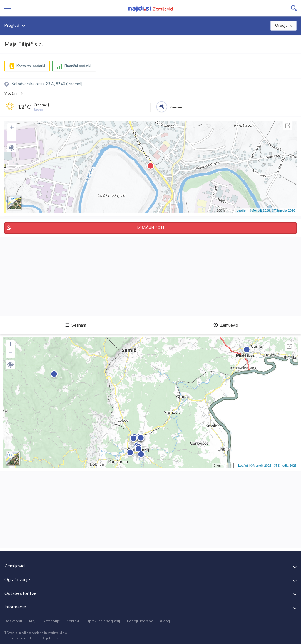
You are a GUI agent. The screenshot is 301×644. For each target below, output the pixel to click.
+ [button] (12, 128)
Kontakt (73, 621)
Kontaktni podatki (31, 66)
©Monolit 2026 (259, 210)
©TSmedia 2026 (283, 210)
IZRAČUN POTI (151, 228)
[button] (12, 148)
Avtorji (165, 621)
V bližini (11, 93)
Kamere (176, 107)
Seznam (75, 325)
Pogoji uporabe (140, 621)
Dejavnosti (13, 621)
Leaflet (241, 210)
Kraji (33, 621)
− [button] (12, 137)
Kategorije (51, 621)
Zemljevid (226, 325)
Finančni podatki (78, 66)
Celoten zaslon (288, 126)
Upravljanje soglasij (103, 621)
